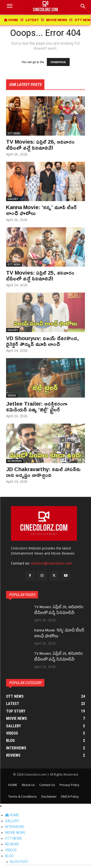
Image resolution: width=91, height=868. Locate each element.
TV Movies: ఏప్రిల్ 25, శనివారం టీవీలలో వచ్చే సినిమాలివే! (40, 276)
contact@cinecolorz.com (51, 563)
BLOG (9, 856)
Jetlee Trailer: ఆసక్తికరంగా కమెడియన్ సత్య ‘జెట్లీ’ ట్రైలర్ (37, 407)
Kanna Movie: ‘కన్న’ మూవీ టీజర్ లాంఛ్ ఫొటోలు (41, 210)
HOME (12, 815)
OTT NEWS (14, 133)
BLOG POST (19, 862)
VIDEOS (12, 395)
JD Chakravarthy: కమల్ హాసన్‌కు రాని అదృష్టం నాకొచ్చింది (43, 472)
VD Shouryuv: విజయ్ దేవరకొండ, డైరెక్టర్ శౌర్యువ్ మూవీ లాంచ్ (42, 341)
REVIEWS (12, 844)
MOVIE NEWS (15, 833)
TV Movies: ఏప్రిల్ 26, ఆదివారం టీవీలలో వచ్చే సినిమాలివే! (40, 145)
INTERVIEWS (15, 461)
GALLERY (13, 199)
